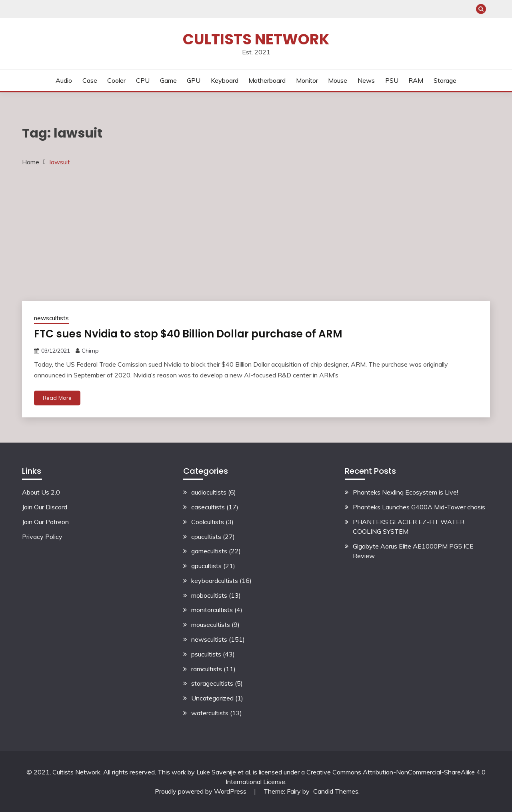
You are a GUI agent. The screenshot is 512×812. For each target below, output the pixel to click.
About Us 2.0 (41, 492)
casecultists (208, 507)
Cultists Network (256, 39)
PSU (392, 80)
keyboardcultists (215, 581)
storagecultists (212, 683)
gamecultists (209, 551)
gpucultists (206, 566)
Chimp (90, 351)
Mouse (338, 80)
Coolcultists (208, 522)
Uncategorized (212, 698)
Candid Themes (336, 791)
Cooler (116, 80)
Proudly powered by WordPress (201, 791)
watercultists (210, 713)
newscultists (51, 318)
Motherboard (267, 80)
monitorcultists (212, 610)
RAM (416, 80)
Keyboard (225, 80)
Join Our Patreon (45, 522)
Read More (57, 398)
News (366, 80)
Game (168, 80)
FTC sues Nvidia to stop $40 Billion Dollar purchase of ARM (188, 334)
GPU (194, 80)
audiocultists (209, 492)
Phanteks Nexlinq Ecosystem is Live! (405, 492)
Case (90, 80)
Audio (64, 80)
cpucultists (206, 537)
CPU (143, 80)
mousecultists (211, 624)
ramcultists (207, 669)
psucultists (206, 654)
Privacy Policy (42, 537)
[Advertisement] (256, 233)
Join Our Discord (45, 507)
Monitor (307, 80)
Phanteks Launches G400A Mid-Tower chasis (419, 507)
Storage (445, 80)
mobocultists (209, 595)
